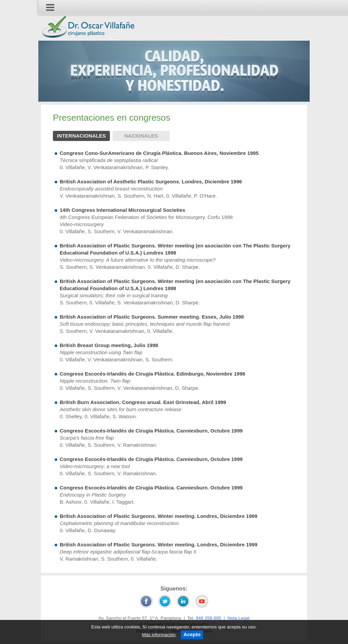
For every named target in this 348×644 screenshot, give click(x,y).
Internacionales (81, 136)
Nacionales (141, 136)
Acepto (192, 635)
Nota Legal (239, 618)
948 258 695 (208, 618)
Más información (159, 635)
